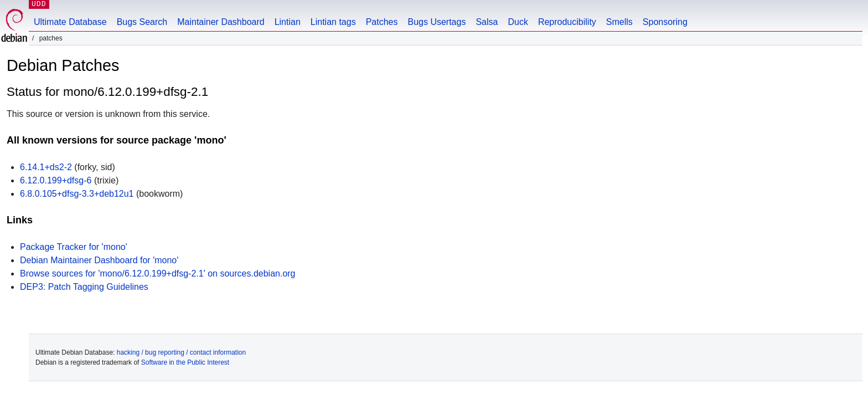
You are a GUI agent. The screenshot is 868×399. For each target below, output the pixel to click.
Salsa (487, 22)
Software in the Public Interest (185, 362)
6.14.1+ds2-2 (46, 167)
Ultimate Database (70, 22)
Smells (619, 22)
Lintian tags (333, 22)
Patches (382, 22)
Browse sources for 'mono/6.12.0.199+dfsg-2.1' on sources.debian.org (158, 273)
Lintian (288, 22)
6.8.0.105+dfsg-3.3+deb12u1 (77, 194)
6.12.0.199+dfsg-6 (56, 180)
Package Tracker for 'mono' (74, 247)
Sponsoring (665, 22)
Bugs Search (142, 22)
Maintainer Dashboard (221, 22)
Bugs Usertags (436, 22)
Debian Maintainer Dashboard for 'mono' (99, 260)
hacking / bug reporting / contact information (181, 352)
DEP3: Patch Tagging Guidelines (84, 287)
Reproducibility (567, 22)
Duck (518, 22)
